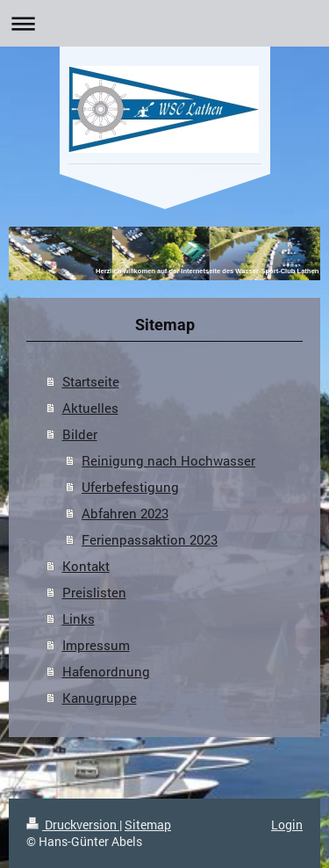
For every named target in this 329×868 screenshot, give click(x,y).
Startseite (91, 381)
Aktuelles (90, 408)
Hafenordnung (106, 671)
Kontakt (86, 566)
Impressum (96, 645)
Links (79, 618)
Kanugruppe (100, 698)
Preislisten (94, 592)
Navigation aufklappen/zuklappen (164, 23)
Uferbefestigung (130, 487)
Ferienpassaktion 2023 (150, 539)
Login (287, 825)
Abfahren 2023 (125, 513)
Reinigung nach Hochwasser (168, 460)
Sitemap (148, 825)
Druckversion (73, 825)
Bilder (80, 434)
